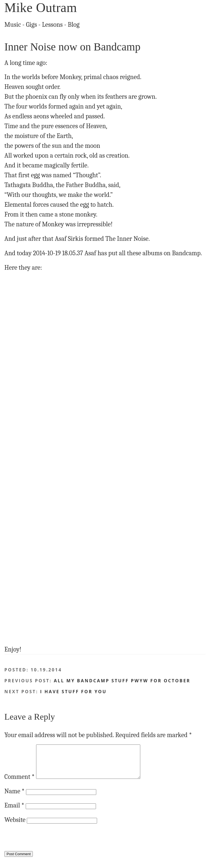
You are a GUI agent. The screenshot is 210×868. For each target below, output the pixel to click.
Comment (19, 783)
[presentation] (46, 846)
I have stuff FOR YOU (73, 692)
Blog (74, 25)
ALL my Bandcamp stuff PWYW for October (122, 681)
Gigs (31, 25)
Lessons (52, 25)
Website (15, 826)
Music (13, 25)
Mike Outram (41, 7)
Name (14, 798)
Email (14, 812)
